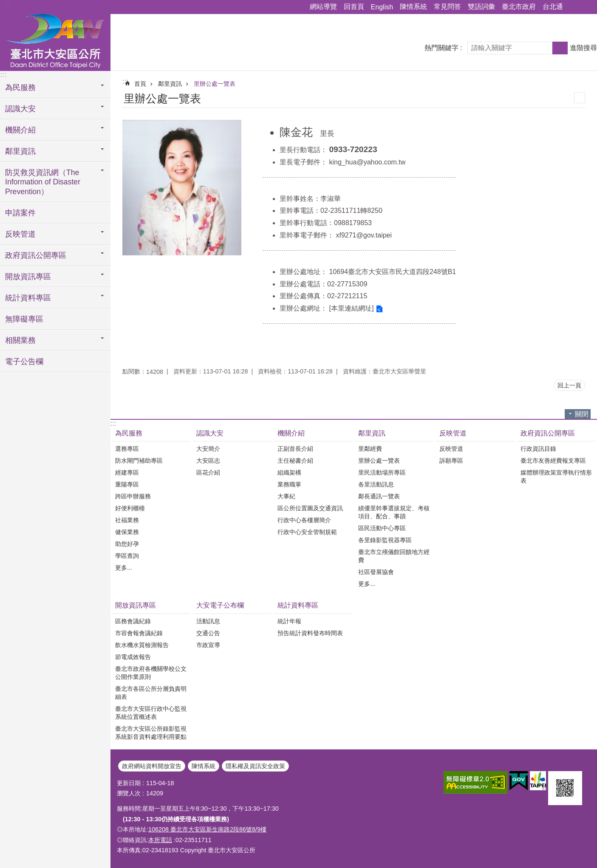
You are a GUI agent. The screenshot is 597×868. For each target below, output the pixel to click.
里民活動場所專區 (382, 472)
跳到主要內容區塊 (4, 4)
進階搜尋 (583, 48)
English (382, 7)
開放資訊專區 (136, 605)
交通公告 (208, 633)
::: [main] (125, 81)
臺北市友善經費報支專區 (553, 461)
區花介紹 (208, 472)
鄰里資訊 (170, 84)
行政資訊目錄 (538, 449)
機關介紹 (291, 433)
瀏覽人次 (129, 793)
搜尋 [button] (560, 48)
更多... (124, 568)
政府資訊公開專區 (548, 433)
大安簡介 (208, 449)
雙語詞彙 (481, 7)
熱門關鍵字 (441, 48)
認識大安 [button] (20, 109)
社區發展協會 (376, 572)
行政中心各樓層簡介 (304, 520)
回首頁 (354, 7)
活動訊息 (208, 621)
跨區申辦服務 (133, 496)
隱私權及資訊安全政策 (255, 766)
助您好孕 (127, 544)
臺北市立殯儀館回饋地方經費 (394, 556)
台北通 (553, 7)
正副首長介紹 (295, 449)
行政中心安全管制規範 (307, 532)
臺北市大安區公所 (55, 41)
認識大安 (210, 433)
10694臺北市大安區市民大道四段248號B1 (392, 272)
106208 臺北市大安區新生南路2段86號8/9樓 (207, 829)
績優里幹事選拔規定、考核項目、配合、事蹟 (394, 512)
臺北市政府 (519, 7)
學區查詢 (127, 556)
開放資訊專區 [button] (28, 277)
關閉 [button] (582, 414)
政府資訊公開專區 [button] (36, 255)
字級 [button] (586, 7)
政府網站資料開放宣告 (152, 766)
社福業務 (127, 520)
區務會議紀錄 (133, 621)
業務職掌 (289, 484)
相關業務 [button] (20, 340)
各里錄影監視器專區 (385, 540)
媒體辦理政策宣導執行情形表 (556, 476)
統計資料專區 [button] (28, 298)
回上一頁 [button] (569, 385)
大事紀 (286, 496)
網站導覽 (323, 7)
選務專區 (127, 449)
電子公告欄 (24, 362)
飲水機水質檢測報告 (142, 645)
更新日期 (129, 783)
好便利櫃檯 (130, 508)
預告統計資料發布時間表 (310, 633)
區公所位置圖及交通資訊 (310, 508)
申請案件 (20, 213)
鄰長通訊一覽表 (379, 496)
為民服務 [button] (20, 88)
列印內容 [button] (580, 98)
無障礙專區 (24, 319)
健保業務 (127, 532)
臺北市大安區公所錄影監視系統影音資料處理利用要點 (151, 733)
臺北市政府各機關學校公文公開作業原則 (151, 673)
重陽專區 (127, 484)
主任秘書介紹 (295, 461)
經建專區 (127, 472)
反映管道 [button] (20, 234)
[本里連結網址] (351, 308)
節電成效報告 (133, 657)
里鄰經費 (370, 449)
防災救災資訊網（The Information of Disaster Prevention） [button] (43, 182)
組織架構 (289, 472)
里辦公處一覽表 (215, 84)
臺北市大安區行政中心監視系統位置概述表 (151, 713)
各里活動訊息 (376, 484)
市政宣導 (208, 645)
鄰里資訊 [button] (20, 151)
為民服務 (129, 433)
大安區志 (208, 461)
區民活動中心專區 (382, 528)
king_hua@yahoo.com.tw (367, 162)
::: (9, 5)
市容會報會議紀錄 (139, 633)
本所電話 (160, 840)
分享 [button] (574, 7)
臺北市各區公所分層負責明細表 (151, 693)
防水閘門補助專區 (139, 461)
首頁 (140, 84)
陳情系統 (413, 7)
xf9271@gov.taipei (364, 235)
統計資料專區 (298, 605)
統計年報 (289, 621)
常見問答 (447, 7)
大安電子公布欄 (220, 605)
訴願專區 (451, 461)
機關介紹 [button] (20, 130)
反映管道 (453, 433)
